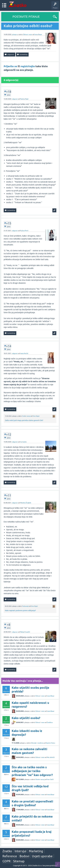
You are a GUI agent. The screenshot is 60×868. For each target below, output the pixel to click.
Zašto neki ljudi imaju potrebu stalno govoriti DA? (24, 420)
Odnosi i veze (28, 35)
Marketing (36, 851)
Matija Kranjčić (25, 632)
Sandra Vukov (51, 743)
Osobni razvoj (26, 416)
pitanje (14, 35)
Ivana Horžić (24, 353)
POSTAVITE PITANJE (26, 17)
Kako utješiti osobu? (26, 718)
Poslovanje (25, 606)
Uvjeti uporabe (42, 856)
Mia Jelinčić (51, 757)
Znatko (7, 851)
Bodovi (24, 856)
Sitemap (19, 861)
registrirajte (28, 66)
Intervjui (20, 851)
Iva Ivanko (23, 442)
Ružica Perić (24, 231)
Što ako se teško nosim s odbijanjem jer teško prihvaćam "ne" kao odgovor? (32, 771)
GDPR (7, 861)
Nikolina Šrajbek (26, 503)
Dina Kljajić (36, 416)
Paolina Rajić (24, 99)
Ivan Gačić (50, 779)
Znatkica (50, 722)
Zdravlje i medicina (37, 743)
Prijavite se (10, 66)
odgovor (15, 99)
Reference (10, 856)
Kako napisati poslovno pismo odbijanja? (20, 610)
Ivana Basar (38, 35)
